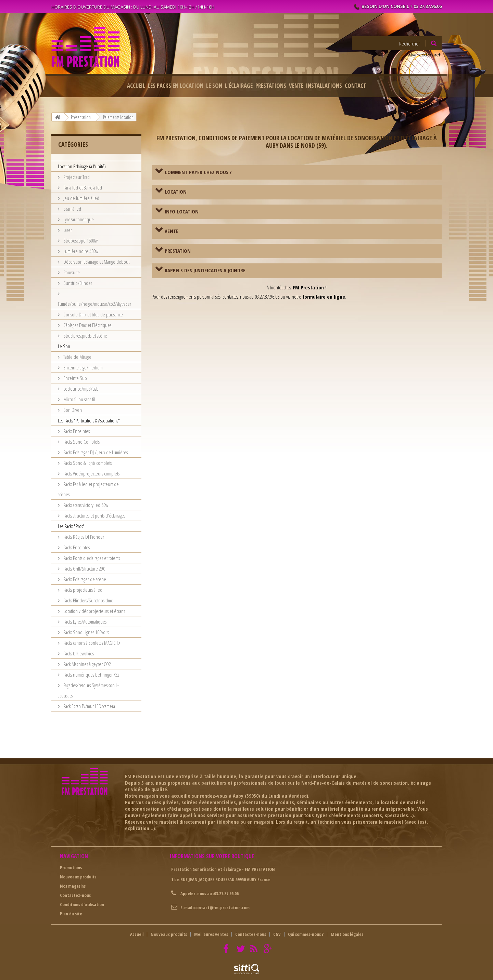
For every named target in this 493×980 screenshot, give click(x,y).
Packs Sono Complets (81, 442)
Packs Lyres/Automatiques (84, 622)
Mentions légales (347, 934)
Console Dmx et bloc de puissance (93, 314)
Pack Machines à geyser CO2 (87, 664)
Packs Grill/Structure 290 (84, 569)
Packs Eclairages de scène (84, 579)
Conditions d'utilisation (82, 904)
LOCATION (176, 192)
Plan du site (71, 914)
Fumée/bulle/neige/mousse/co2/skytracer (94, 304)
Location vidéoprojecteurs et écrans (94, 611)
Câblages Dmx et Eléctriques (87, 325)
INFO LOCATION (182, 211)
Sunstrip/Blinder (77, 283)
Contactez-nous (75, 895)
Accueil (136, 86)
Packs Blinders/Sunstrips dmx (87, 600)
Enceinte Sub (75, 378)
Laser (67, 230)
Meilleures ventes (211, 934)
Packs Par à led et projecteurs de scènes (88, 489)
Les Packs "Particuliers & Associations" (89, 420)
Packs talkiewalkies (78, 653)
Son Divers (72, 410)
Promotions (71, 867)
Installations (324, 86)
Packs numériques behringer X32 (91, 675)
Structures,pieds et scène (85, 336)
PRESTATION (178, 251)
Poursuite (71, 272)
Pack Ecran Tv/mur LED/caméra (89, 706)
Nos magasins (73, 886)
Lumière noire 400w (80, 251)
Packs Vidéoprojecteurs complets (91, 473)
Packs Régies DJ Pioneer (83, 537)
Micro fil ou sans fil (79, 399)
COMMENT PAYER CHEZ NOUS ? (198, 172)
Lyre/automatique (78, 219)
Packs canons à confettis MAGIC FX (91, 643)
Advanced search (424, 55)
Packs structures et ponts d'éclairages (94, 515)
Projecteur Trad (76, 177)
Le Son (214, 86)
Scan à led (72, 209)
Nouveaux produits (78, 877)
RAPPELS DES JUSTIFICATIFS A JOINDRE (205, 270)
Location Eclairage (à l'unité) (82, 166)
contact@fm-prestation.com (222, 907)
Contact (356, 86)
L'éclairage (239, 86)
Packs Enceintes (76, 431)
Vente (296, 86)
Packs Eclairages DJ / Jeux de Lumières (95, 452)
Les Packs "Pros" (71, 526)
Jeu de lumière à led (81, 198)
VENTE (172, 231)
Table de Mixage (77, 357)
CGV (277, 934)
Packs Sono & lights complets (87, 463)
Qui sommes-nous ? (306, 934)
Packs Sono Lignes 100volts (86, 632)
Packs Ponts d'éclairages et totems (91, 558)
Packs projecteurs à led (82, 590)
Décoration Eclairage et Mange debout (96, 262)
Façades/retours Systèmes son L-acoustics (88, 690)
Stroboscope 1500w (80, 240)
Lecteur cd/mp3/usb (80, 389)
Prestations (271, 86)
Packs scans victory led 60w (85, 505)
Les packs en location (176, 86)
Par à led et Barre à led (82, 187)
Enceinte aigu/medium (83, 367)
